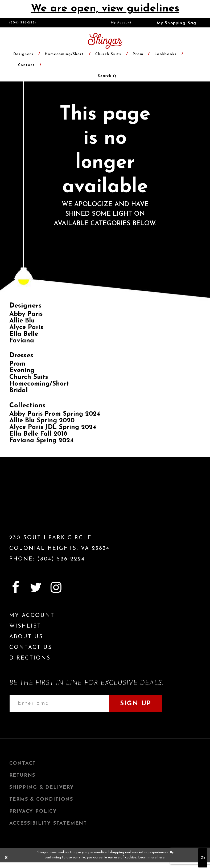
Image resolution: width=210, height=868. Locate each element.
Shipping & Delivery (42, 787)
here (161, 858)
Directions (30, 658)
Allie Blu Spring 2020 (42, 421)
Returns (22, 775)
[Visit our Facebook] (16, 587)
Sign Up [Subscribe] (136, 704)
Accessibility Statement (48, 823)
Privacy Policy (33, 811)
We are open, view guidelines (105, 9)
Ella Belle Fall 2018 (38, 434)
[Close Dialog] (6, 858)
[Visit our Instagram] (56, 587)
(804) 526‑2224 (23, 23)
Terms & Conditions (41, 799)
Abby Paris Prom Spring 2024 (55, 414)
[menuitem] (122, 23)
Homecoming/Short (39, 384)
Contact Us (31, 648)
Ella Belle (24, 334)
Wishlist (25, 626)
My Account (122, 23)
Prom (17, 364)
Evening (22, 371)
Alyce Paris (26, 327)
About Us (26, 637)
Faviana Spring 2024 (41, 441)
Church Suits (29, 377)
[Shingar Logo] (40, 505)
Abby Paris (26, 314)
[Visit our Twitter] (36, 587)
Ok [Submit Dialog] (203, 858)
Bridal (18, 391)
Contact (23, 763)
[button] (173, 23)
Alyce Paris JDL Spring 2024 (53, 427)
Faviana (22, 341)
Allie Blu (22, 321)
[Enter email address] (59, 703)
